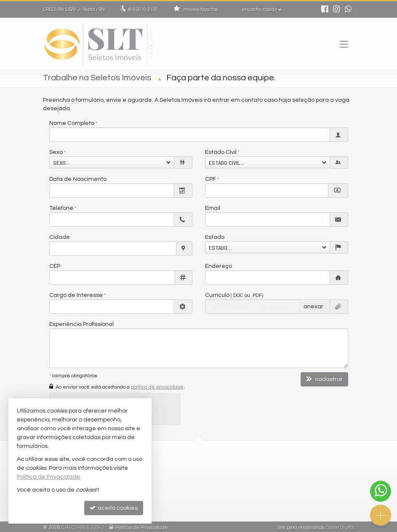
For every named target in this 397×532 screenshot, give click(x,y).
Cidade (60, 237)
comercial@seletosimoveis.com (249, 476)
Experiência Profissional (81, 324)
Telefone (61, 208)
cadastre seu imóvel (237, 500)
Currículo (234, 295)
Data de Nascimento (78, 179)
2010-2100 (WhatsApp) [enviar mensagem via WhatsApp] (245, 468)
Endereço (218, 266)
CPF (210, 179)
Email (213, 208)
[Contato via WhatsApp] (381, 491)
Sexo (56, 152)
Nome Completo (72, 123)
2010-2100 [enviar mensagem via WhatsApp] (143, 9)
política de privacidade (157, 387)
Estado (215, 237)
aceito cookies (114, 508)
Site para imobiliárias (301, 525)
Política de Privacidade (142, 525)
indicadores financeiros (240, 492)
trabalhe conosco (233, 484)
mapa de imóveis (233, 508)
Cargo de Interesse (76, 295)
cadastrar (324, 379)
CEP (55, 266)
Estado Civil (221, 152)
